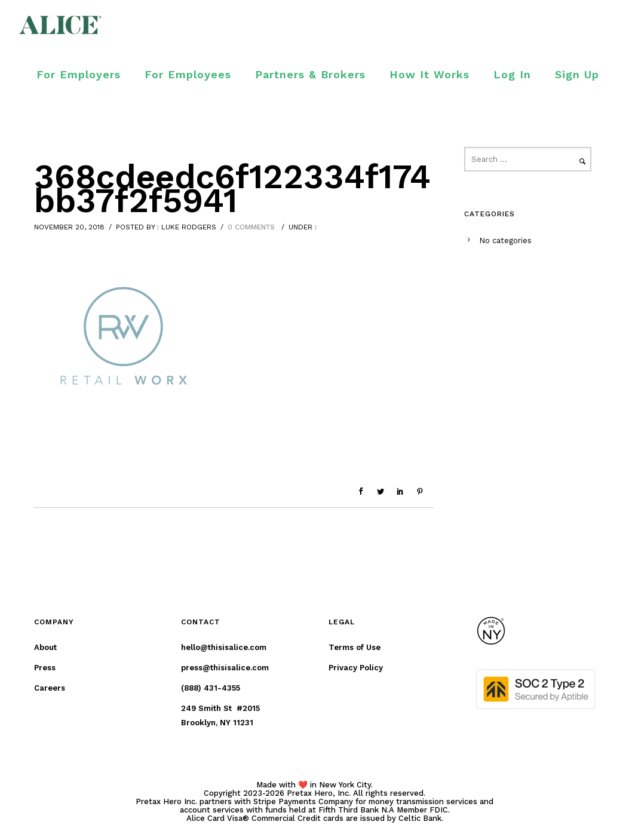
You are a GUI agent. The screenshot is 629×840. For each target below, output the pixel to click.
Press (45, 668)
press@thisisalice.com (225, 668)
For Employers (79, 74)
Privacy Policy (356, 668)
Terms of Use (355, 647)
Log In (512, 74)
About (45, 647)
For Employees (188, 74)
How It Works (429, 74)
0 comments (251, 227)
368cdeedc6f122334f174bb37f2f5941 (232, 189)
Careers (50, 688)
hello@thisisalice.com (224, 647)
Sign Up (577, 74)
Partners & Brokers (310, 74)
